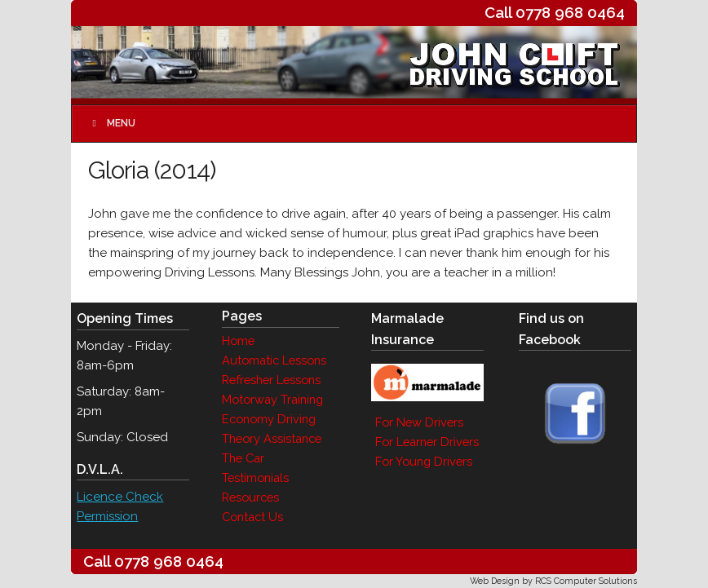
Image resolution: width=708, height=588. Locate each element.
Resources (250, 497)
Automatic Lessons (274, 360)
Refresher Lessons (271, 380)
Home (238, 340)
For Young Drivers (424, 461)
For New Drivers (419, 422)
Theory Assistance (272, 438)
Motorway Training (272, 399)
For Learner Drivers (427, 442)
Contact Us (252, 517)
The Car (243, 458)
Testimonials (255, 477)
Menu (112, 123)
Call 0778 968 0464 (555, 12)
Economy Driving (269, 419)
